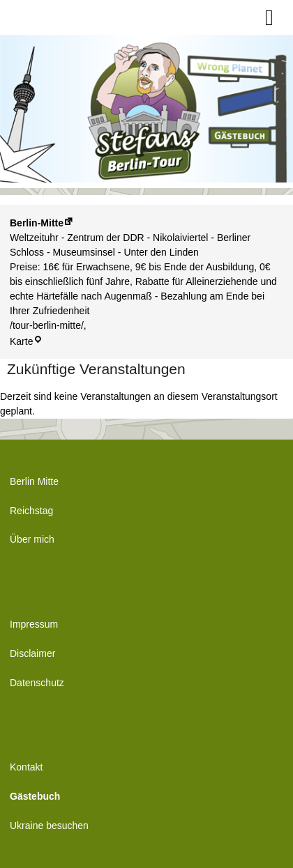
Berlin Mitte (34, 481)
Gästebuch (35, 796)
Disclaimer (32, 653)
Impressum (34, 624)
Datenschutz (37, 683)
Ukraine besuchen (49, 826)
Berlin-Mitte (37, 223)
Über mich (32, 539)
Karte (26, 341)
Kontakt (26, 767)
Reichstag (31, 511)
